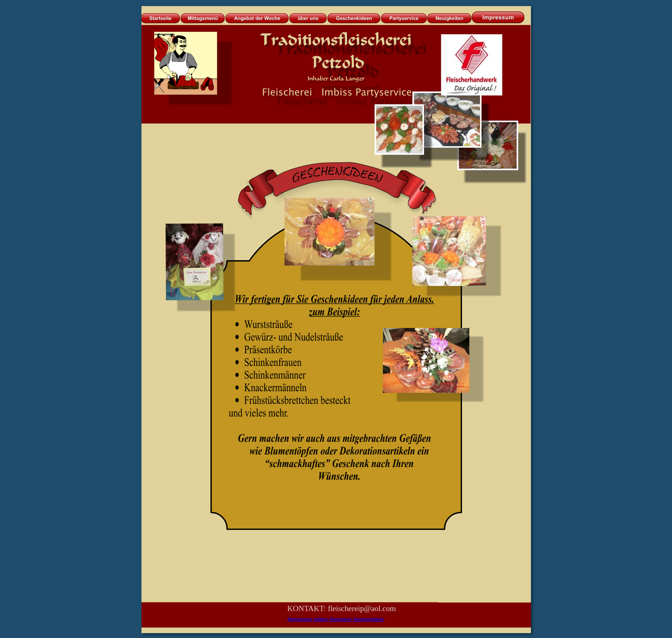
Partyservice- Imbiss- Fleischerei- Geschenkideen (336, 619)
